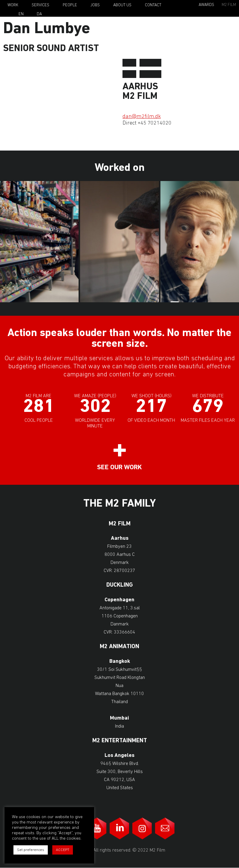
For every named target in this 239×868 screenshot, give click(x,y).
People (70, 5)
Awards (206, 5)
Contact (153, 5)
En (21, 14)
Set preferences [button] (31, 850)
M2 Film (229, 5)
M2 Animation (119, 647)
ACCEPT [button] (63, 850)
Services (40, 5)
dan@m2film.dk (142, 117)
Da (39, 14)
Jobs (95, 5)
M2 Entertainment (120, 741)
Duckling (120, 585)
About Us (122, 5)
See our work (119, 468)
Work (13, 5)
